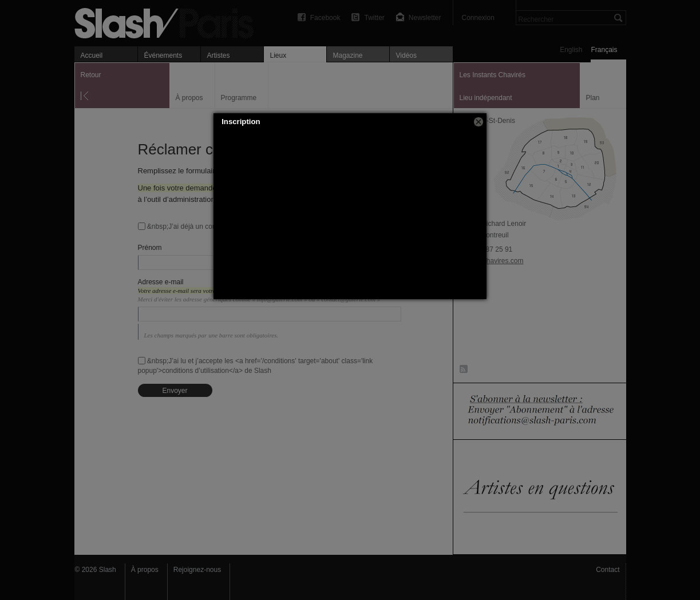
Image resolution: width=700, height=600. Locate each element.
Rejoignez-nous (197, 570)
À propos (145, 570)
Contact (608, 570)
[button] (478, 122)
